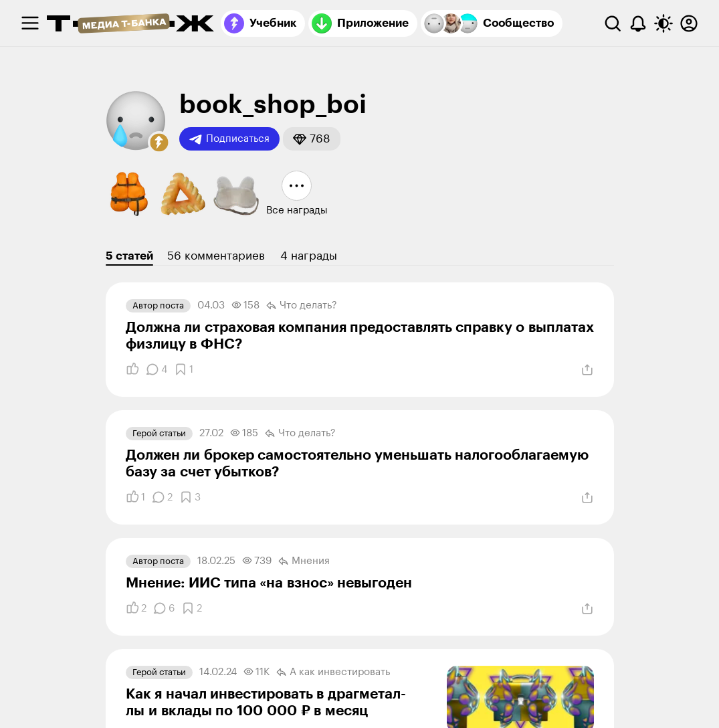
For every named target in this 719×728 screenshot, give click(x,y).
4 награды (309, 256)
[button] (159, 143)
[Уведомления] (638, 23)
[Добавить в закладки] (184, 369)
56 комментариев (216, 256)
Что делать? (302, 306)
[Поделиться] (587, 370)
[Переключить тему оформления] (663, 23)
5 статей (129, 256)
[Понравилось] (132, 369)
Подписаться (229, 139)
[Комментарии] (157, 369)
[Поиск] (613, 23)
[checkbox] (30, 23)
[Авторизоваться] (689, 23)
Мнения (304, 561)
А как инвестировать (333, 672)
